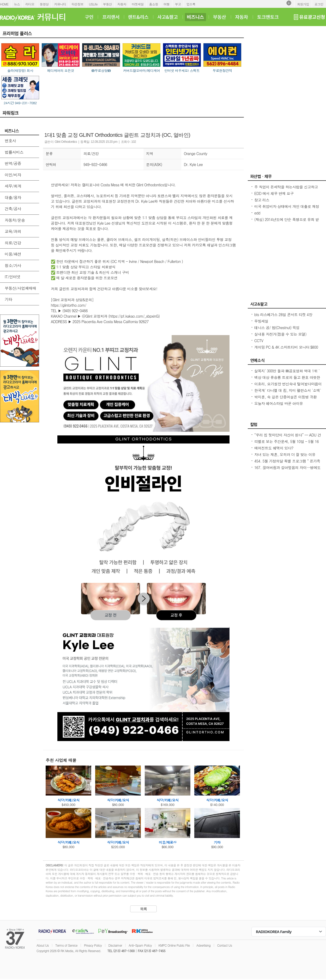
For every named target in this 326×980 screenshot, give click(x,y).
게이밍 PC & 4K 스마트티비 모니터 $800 (286, 347)
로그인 (319, 4)
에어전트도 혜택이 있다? (274, 448)
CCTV (259, 341)
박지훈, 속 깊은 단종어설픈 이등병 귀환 (285, 397)
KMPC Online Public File (174, 945)
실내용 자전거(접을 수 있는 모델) (280, 334)
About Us (43, 945)
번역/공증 (13, 163)
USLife (93, 4)
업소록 (191, 4)
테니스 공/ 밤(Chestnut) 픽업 (277, 328)
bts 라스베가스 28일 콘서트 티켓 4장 (283, 315)
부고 (178, 4)
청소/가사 (13, 265)
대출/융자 (13, 197)
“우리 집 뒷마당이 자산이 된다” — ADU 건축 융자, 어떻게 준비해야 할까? (288, 437)
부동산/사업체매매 (20, 288)
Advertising (203, 945)
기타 (8, 299)
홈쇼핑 (154, 4)
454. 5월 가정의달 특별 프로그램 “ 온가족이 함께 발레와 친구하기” (287, 464)
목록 (144, 909)
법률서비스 (14, 152)
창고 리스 (262, 200)
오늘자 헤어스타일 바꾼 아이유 (279, 403)
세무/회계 (13, 186)
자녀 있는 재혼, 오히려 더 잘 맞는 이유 (285, 454)
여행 (167, 4)
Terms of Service (66, 945)
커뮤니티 (60, 4)
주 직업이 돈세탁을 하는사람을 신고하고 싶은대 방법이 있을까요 (286, 189)
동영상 (44, 4)
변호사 (10, 141)
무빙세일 (261, 321)
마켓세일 (138, 4)
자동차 (122, 4)
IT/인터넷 (13, 277)
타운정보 (77, 4)
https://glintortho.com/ (69, 305)
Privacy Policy (93, 945)
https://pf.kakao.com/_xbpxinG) (135, 316)
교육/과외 (13, 231)
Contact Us (225, 945)
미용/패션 (13, 254)
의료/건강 (13, 243)
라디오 (30, 4)
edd (257, 213)
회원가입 (303, 4)
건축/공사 (13, 209)
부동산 (107, 4)
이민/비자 (13, 175)
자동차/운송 (15, 220)
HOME (4, 4)
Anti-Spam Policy (140, 945)
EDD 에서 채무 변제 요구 (274, 193)
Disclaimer (115, 945)
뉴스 (17, 4)
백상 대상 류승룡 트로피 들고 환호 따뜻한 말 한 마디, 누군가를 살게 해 (287, 380)
